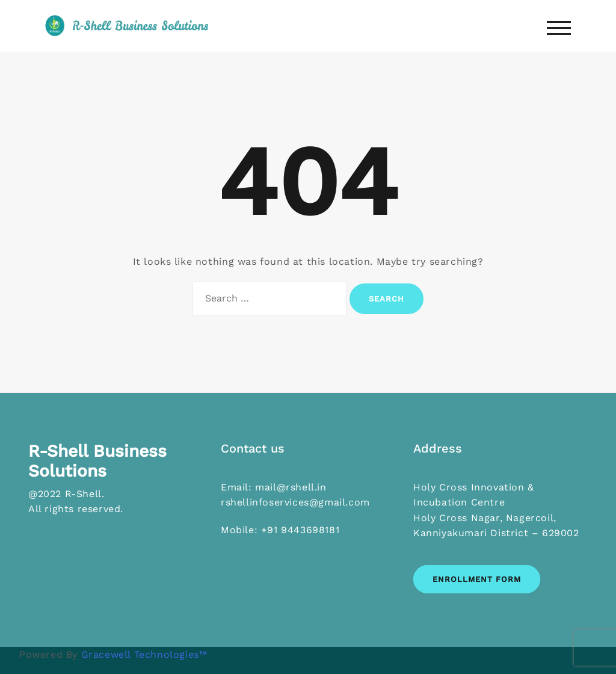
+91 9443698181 (300, 530)
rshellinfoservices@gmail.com (295, 502)
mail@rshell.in (291, 487)
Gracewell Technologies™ (144, 654)
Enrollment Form (477, 579)
